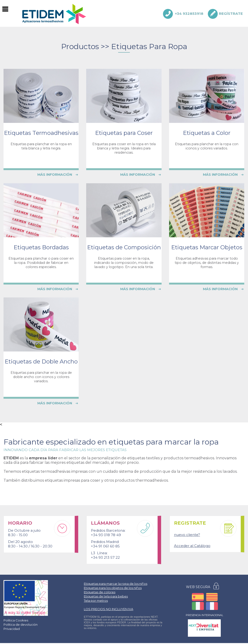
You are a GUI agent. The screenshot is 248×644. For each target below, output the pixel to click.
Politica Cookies (16, 620)
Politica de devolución (21, 624)
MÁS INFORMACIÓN (58, 175)
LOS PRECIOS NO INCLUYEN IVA (108, 609)
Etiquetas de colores (100, 592)
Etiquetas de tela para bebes (106, 596)
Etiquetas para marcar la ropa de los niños (116, 584)
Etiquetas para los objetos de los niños (113, 588)
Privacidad (12, 629)
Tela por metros (96, 601)
